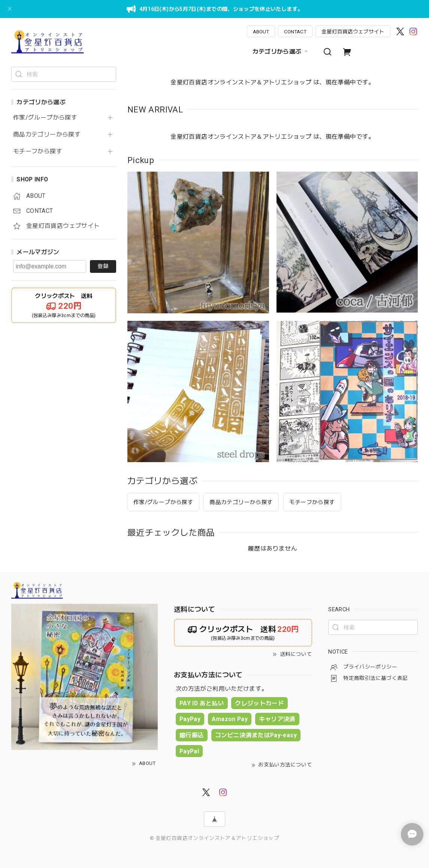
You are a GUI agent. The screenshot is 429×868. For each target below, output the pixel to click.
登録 (103, 266)
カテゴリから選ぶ (281, 52)
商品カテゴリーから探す (47, 135)
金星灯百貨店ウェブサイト (353, 31)
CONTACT (295, 31)
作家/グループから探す (45, 118)
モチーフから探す (38, 151)
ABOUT (261, 31)
